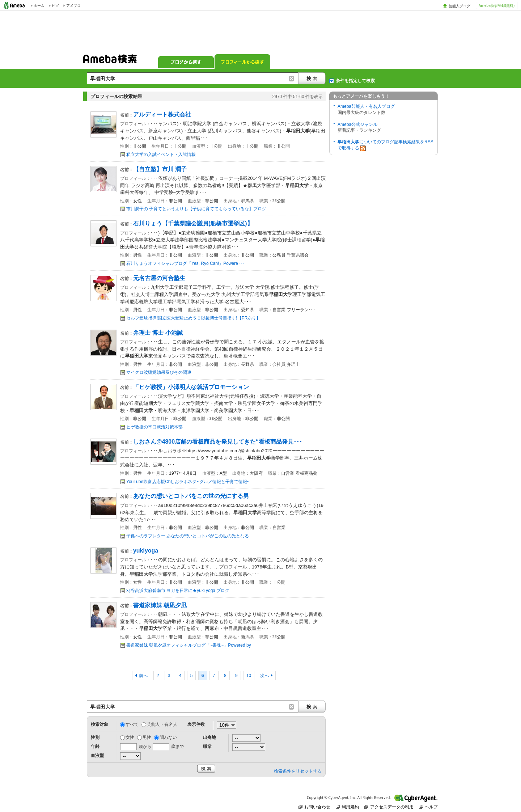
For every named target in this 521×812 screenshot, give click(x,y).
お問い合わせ (314, 807)
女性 (130, 737)
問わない (168, 737)
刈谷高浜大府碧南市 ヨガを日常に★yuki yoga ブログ (178, 591)
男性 (147, 737)
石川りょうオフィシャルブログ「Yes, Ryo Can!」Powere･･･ (185, 263)
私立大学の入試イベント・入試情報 (161, 155)
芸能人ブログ (459, 6)
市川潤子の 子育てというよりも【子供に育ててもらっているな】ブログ (196, 209)
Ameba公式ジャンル (357, 124)
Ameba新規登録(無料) (497, 5)
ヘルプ (428, 807)
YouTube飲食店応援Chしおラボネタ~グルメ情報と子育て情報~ (188, 482)
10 (249, 676)
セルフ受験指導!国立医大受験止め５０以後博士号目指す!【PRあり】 (193, 318)
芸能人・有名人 (162, 724)
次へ (264, 676)
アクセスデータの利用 (389, 807)
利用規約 (347, 807)
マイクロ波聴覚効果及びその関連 (159, 372)
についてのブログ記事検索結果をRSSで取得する (386, 145)
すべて (132, 724)
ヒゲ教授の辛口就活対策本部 (154, 427)
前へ (144, 676)
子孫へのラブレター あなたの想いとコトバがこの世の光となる (188, 536)
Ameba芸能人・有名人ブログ (366, 106)
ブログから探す (186, 62)
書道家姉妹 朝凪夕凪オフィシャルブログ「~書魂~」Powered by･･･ (192, 645)
